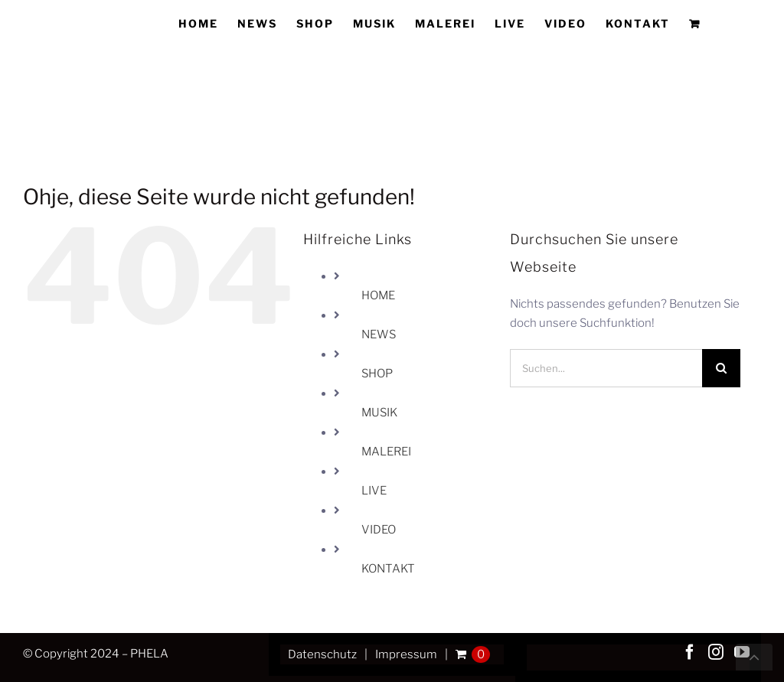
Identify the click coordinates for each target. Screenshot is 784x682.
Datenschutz (322, 654)
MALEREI (386, 452)
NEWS (379, 334)
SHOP (377, 374)
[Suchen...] (606, 368)
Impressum (406, 654)
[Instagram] (716, 652)
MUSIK (379, 413)
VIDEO (379, 530)
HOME (378, 295)
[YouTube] (742, 652)
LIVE (374, 491)
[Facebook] (690, 652)
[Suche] (721, 368)
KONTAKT (388, 569)
